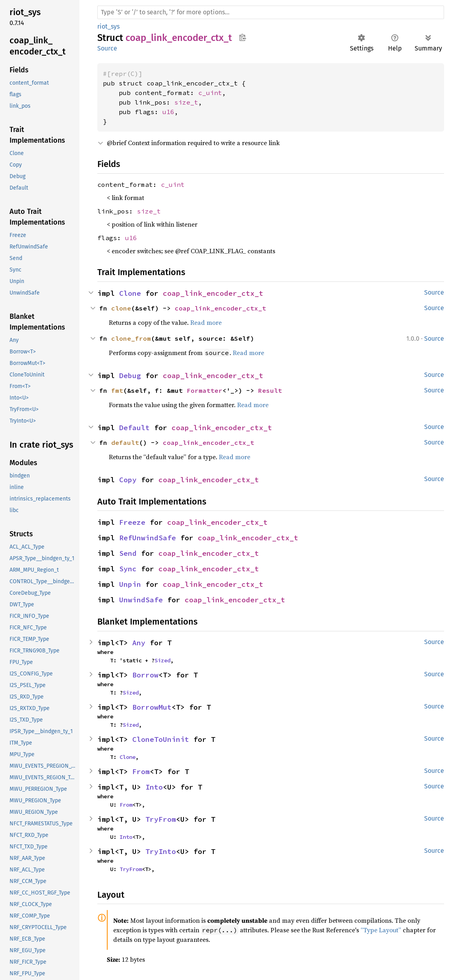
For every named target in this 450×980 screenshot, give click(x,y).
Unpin (130, 584)
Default (134, 428)
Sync (128, 569)
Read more (206, 322)
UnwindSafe (141, 600)
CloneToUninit (161, 739)
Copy (128, 480)
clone (121, 308)
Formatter (205, 390)
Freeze (132, 522)
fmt (117, 390)
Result (270, 390)
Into (154, 787)
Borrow (145, 675)
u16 (168, 112)
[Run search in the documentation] (271, 12)
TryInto (161, 851)
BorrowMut (152, 707)
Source (107, 48)
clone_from (131, 338)
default (125, 442)
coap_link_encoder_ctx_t (213, 293)
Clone (130, 293)
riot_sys (108, 26)
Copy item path (242, 37)
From (141, 771)
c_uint (210, 93)
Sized (162, 660)
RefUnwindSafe (148, 538)
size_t (186, 102)
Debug (130, 376)
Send (128, 553)
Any (139, 643)
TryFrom (161, 819)
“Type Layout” (381, 930)
